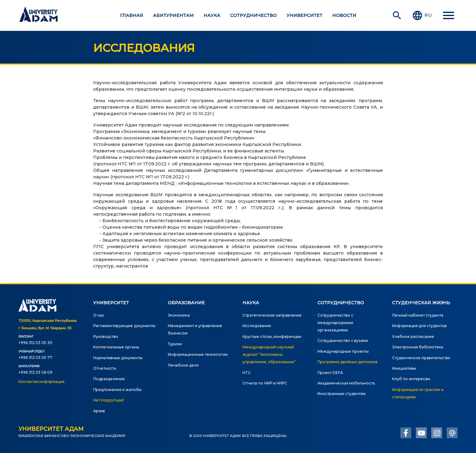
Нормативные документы (118, 358)
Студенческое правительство (421, 358)
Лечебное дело (183, 365)
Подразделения (109, 379)
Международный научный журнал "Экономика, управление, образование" (269, 354)
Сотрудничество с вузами (343, 341)
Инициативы (404, 368)
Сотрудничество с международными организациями (335, 323)
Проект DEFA (330, 373)
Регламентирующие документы (124, 326)
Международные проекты (343, 351)
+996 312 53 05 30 (35, 343)
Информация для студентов (419, 326)
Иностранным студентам (341, 394)
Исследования (257, 326)
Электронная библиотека (418, 347)
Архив (99, 411)
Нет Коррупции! (109, 400)
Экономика (179, 315)
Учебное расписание (413, 337)
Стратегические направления (272, 315)
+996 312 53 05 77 (35, 357)
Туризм (175, 344)
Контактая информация (41, 382)
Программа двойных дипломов (348, 362)
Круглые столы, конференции (272, 337)
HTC (247, 373)
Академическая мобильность (346, 383)
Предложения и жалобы (117, 390)
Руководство (106, 337)
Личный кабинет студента (418, 315)
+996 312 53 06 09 (35, 372)
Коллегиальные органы (116, 347)
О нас (99, 315)
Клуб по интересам (411, 379)
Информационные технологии (198, 354)
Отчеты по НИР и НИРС (265, 383)
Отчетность (105, 368)
